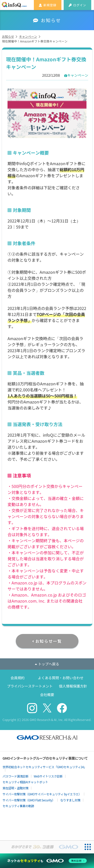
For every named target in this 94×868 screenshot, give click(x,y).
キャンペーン (78, 75)
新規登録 (48, 5)
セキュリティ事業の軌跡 (18, 806)
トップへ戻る (47, 664)
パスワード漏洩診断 (16, 776)
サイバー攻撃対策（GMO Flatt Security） (29, 800)
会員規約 (18, 678)
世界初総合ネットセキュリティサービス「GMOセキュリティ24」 (44, 767)
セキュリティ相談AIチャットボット (25, 782)
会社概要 (47, 695)
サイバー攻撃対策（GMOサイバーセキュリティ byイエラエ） (42, 794)
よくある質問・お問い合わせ (61, 678)
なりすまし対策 (70, 800)
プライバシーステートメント (30, 686)
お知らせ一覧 (49, 641)
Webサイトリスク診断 (48, 776)
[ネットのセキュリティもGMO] (47, 861)
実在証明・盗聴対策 (16, 788)
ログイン (77, 5)
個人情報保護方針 (73, 686)
